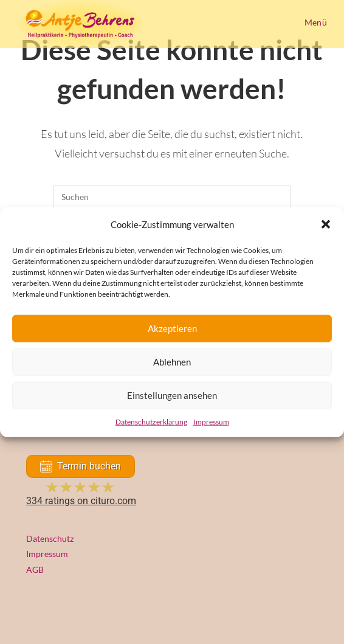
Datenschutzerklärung (151, 421)
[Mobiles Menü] (314, 22)
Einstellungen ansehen (172, 395)
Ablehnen (172, 362)
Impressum (211, 421)
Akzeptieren (172, 328)
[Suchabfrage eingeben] (172, 197)
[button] (326, 224)
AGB (35, 570)
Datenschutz (50, 538)
